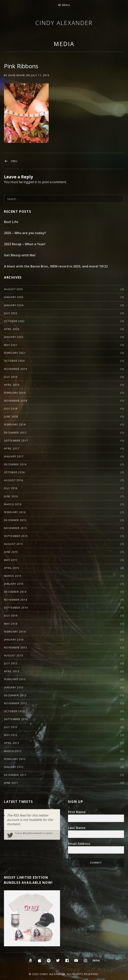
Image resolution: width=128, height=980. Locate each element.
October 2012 (14, 711)
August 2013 (14, 655)
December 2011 (15, 775)
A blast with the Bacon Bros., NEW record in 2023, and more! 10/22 (56, 266)
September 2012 (16, 719)
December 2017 (15, 433)
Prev (14, 161)
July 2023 (11, 313)
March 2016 (13, 504)
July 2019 (11, 377)
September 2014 (16, 608)
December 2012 (15, 695)
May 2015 (11, 560)
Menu (66, 5)
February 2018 (15, 424)
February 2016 (15, 512)
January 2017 (14, 456)
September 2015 (16, 536)
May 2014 (11, 624)
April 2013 (12, 671)
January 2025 (14, 297)
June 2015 (11, 552)
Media (64, 44)
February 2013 (15, 679)
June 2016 (11, 496)
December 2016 (15, 464)
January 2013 (14, 687)
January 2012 (14, 767)
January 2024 (14, 305)
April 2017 (12, 448)
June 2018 (11, 416)
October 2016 (14, 472)
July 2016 (11, 488)
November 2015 (16, 528)
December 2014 (15, 592)
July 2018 (11, 409)
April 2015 (12, 568)
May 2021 (11, 345)
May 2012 (11, 735)
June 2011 (11, 783)
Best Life (11, 222)
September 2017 (16, 440)
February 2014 (15, 632)
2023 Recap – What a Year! (25, 244)
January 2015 (14, 584)
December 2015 (15, 520)
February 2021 (15, 353)
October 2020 (14, 361)
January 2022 (14, 337)
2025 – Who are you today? (25, 233)
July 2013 (11, 663)
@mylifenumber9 (32, 833)
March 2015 (13, 576)
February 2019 (15, 393)
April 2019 (12, 385)
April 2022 (12, 329)
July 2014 (11, 616)
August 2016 (14, 480)
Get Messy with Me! (20, 255)
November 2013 (16, 647)
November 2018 (16, 401)
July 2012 (11, 727)
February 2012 (15, 759)
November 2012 (16, 703)
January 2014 (14, 640)
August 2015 (14, 544)
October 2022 (14, 321)
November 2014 (16, 600)
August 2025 (14, 289)
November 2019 (16, 369)
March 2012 (13, 751)
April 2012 (12, 743)
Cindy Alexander (64, 23)
